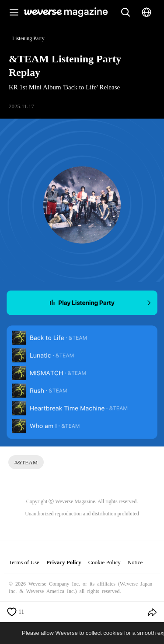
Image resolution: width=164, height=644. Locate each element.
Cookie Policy (105, 562)
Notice (135, 562)
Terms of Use (24, 562)
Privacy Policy (64, 562)
